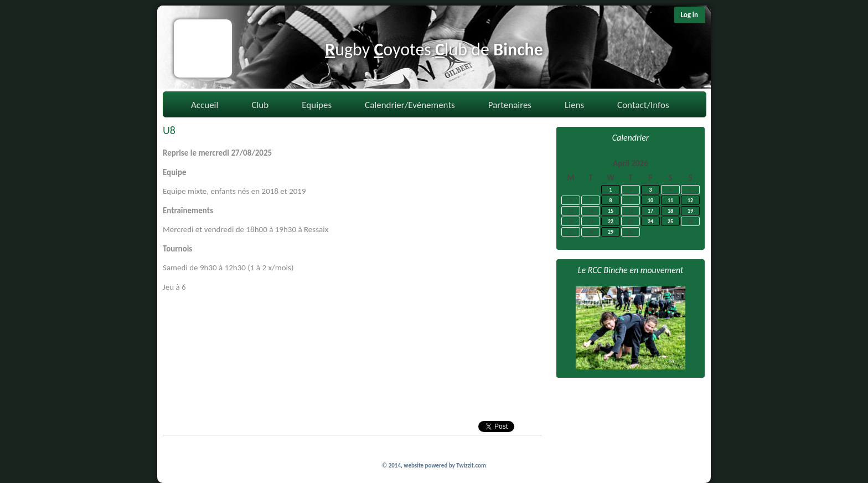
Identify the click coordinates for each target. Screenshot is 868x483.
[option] (631, 328)
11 (670, 200)
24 (650, 221)
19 (690, 211)
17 (650, 211)
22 (611, 221)
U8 (169, 130)
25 (670, 221)
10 (650, 200)
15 (611, 211)
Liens (574, 105)
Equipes (317, 105)
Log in (689, 15)
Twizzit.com (471, 466)
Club (260, 105)
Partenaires (510, 105)
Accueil (205, 105)
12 (690, 200)
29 (611, 232)
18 (670, 211)
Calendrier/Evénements (410, 105)
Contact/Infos (643, 105)
